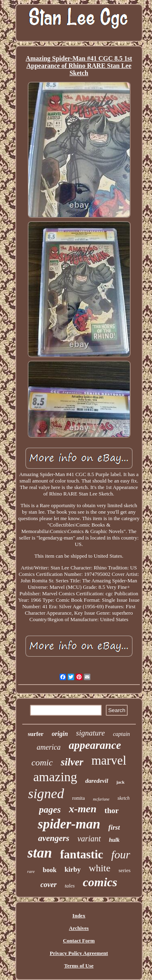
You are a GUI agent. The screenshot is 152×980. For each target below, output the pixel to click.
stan (40, 853)
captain (122, 734)
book (50, 870)
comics (100, 882)
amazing (55, 777)
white (100, 868)
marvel (109, 760)
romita (78, 798)
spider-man (69, 824)
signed (46, 793)
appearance (95, 745)
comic (42, 762)
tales (70, 886)
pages (50, 810)
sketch (124, 798)
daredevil (97, 781)
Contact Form (79, 941)
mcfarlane (101, 799)
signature (91, 733)
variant (89, 839)
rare (31, 871)
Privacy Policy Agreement (79, 953)
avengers (54, 838)
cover (49, 885)
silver (72, 762)
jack (120, 782)
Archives (79, 928)
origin (60, 734)
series (124, 870)
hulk (114, 840)
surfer (35, 734)
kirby (73, 869)
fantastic (81, 854)
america (49, 747)
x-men (83, 809)
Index (79, 916)
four (121, 855)
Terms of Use (79, 966)
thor (112, 810)
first (114, 827)
